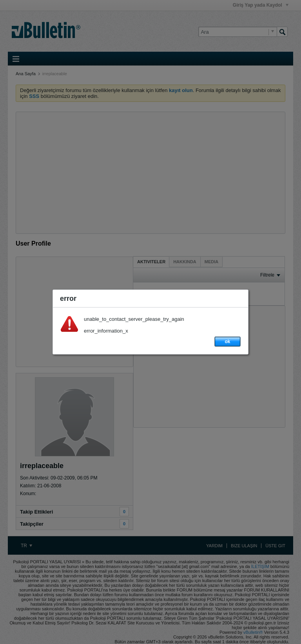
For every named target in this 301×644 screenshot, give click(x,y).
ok (227, 342)
